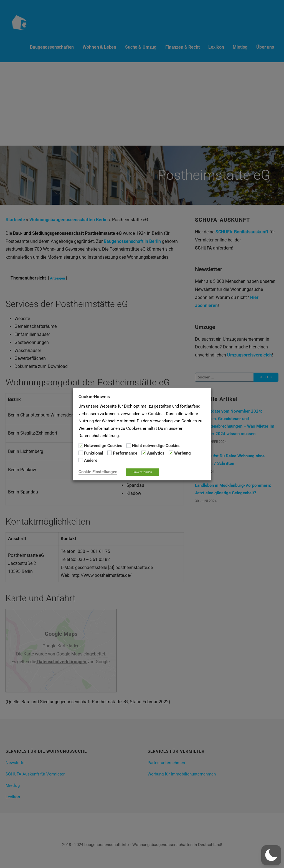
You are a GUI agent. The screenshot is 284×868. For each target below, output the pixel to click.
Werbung (182, 453)
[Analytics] (144, 453)
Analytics (156, 453)
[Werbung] (171, 453)
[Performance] (110, 453)
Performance (125, 453)
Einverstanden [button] (142, 472)
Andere (91, 460)
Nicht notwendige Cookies (156, 446)
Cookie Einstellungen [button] (98, 472)
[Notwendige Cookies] (81, 445)
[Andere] (81, 460)
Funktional (94, 453)
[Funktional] (81, 453)
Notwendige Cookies (103, 446)
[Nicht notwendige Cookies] (129, 445)
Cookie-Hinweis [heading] (94, 397)
